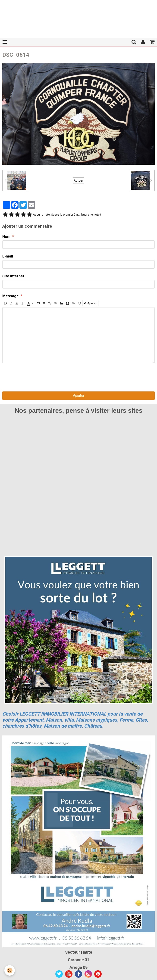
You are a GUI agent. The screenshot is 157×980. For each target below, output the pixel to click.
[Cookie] (10, 970)
